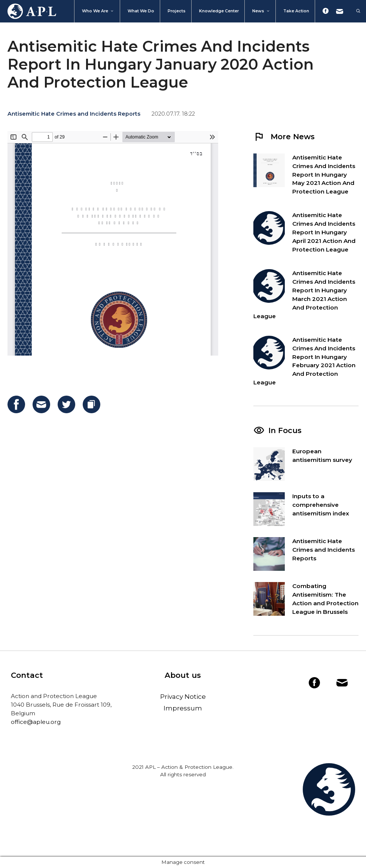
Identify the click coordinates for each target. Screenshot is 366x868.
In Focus (285, 430)
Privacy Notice (183, 697)
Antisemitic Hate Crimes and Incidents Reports (74, 114)
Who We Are (98, 11)
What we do (141, 11)
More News (284, 137)
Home (28, 11)
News (261, 11)
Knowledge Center (219, 11)
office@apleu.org (36, 722)
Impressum (183, 708)
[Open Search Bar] (355, 11)
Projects (177, 11)
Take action (296, 11)
